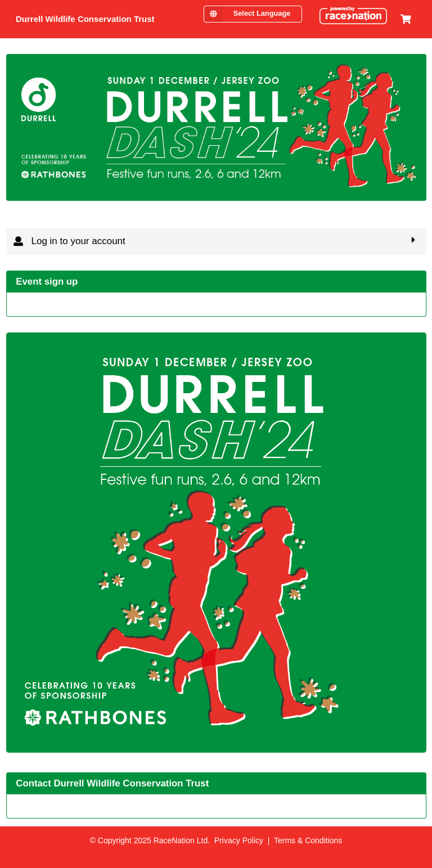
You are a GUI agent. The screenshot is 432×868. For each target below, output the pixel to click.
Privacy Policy (239, 840)
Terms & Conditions (308, 840)
